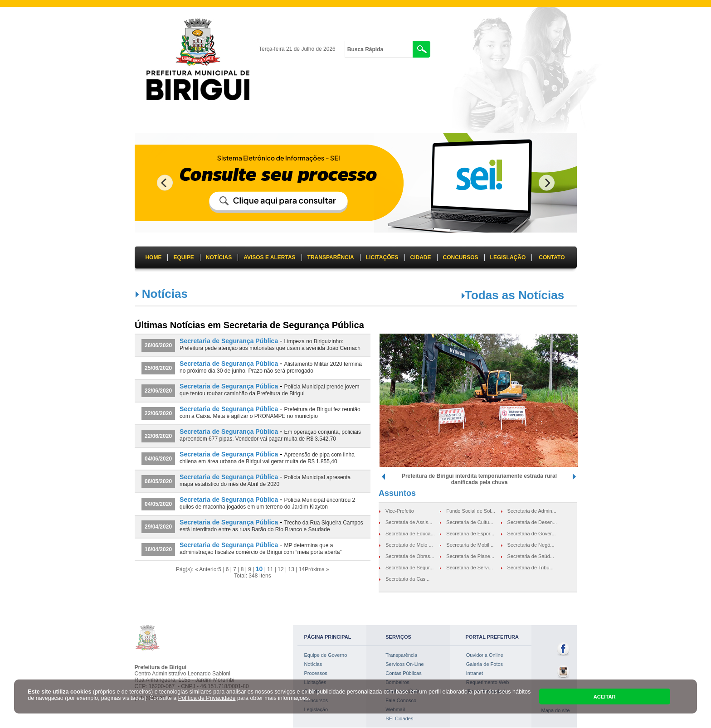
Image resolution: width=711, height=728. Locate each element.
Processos (316, 673)
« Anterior (207, 569)
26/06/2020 (158, 345)
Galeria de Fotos (485, 664)
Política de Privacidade (207, 698)
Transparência (401, 655)
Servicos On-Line (404, 664)
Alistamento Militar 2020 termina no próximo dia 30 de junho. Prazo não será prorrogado (271, 367)
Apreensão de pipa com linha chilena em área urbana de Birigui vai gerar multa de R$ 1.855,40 (267, 458)
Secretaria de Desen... (532, 522)
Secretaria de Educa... (410, 534)
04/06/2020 (158, 459)
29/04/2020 (158, 527)
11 (270, 569)
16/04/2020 (158, 549)
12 (280, 569)
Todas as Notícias (514, 295)
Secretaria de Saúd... (531, 556)
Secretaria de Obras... (410, 556)
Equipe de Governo (326, 655)
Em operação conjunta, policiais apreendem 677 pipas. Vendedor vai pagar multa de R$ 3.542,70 (270, 435)
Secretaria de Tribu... (531, 568)
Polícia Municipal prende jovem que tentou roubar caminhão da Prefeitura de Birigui (270, 390)
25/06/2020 (158, 368)
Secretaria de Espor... (470, 534)
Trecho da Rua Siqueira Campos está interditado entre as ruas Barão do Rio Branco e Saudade (271, 526)
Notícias (313, 664)
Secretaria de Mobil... (470, 545)
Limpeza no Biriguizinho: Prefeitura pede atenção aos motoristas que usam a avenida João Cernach (270, 345)
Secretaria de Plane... (470, 556)
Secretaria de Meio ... (409, 545)
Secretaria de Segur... (409, 568)
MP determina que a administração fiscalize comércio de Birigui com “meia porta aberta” (261, 549)
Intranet (475, 673)
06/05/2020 (158, 481)
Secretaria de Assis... (409, 522)
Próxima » (317, 569)
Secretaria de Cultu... (470, 522)
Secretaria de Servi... (470, 568)
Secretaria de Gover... (532, 534)
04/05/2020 (158, 504)
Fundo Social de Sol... (471, 511)
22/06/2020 (158, 391)
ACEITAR (605, 697)
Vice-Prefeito (400, 511)
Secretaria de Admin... (532, 511)
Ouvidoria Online (485, 655)
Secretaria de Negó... (531, 545)
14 (302, 569)
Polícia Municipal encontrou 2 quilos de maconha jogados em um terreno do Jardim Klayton (267, 503)
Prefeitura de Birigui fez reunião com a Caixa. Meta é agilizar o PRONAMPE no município (270, 413)
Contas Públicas (404, 673)
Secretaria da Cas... (407, 579)
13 (291, 569)
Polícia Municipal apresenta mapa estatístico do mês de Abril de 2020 (265, 481)
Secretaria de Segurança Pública (229, 341)
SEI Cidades (399, 718)
